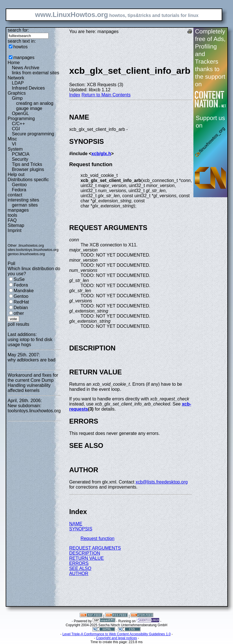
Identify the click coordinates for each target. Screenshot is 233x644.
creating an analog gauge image (35, 106)
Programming (21, 119)
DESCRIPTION (85, 553)
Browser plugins (28, 169)
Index (75, 95)
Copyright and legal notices (117, 638)
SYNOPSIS (81, 529)
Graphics (17, 93)
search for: (18, 30)
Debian (21, 308)
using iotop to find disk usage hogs (30, 342)
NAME (76, 524)
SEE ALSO (80, 568)
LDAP (18, 83)
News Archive (26, 68)
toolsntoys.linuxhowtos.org (37, 250)
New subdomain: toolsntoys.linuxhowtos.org (34, 408)
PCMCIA (21, 154)
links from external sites (35, 73)
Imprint (15, 230)
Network (16, 78)
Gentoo (19, 185)
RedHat (21, 302)
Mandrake (24, 291)
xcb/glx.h (101, 154)
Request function (98, 538)
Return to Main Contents (106, 95)
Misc (12, 139)
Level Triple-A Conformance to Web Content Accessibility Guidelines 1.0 (117, 634)
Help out (16, 174)
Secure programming (33, 134)
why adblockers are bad (32, 360)
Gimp (17, 98)
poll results (18, 324)
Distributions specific (28, 180)
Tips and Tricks (27, 164)
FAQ (12, 220)
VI (14, 144)
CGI (16, 129)
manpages (24, 58)
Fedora (19, 190)
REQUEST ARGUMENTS (95, 548)
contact (15, 195)
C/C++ (18, 124)
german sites (25, 205)
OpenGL (20, 113)
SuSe (19, 279)
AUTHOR (79, 573)
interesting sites (23, 200)
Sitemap (16, 225)
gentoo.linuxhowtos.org (26, 254)
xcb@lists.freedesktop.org (161, 482)
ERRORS (79, 563)
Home (14, 63)
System (15, 149)
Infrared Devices (28, 88)
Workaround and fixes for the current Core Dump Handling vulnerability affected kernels (33, 383)
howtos (21, 47)
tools (12, 215)
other (19, 313)
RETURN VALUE (87, 558)
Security (20, 159)
